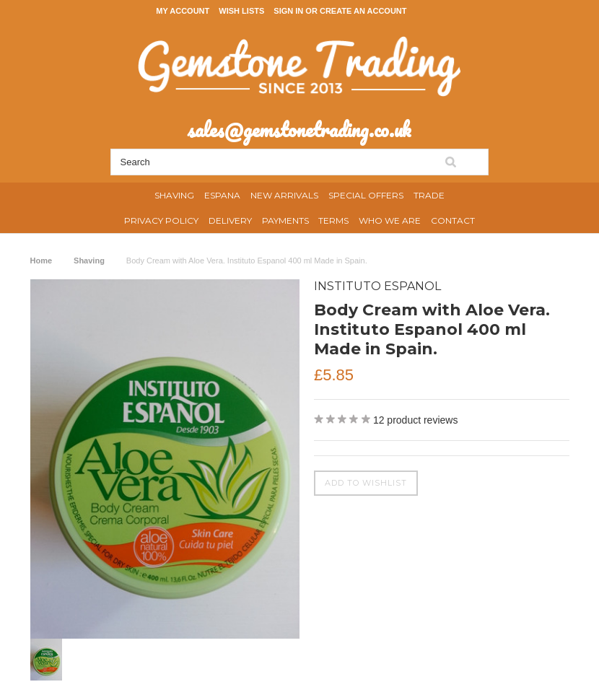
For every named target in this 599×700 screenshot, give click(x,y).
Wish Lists (241, 11)
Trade (429, 195)
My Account (183, 11)
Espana (222, 195)
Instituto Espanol (377, 286)
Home (41, 261)
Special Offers (366, 195)
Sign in (288, 11)
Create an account (363, 11)
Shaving (174, 195)
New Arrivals (284, 195)
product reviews (416, 420)
